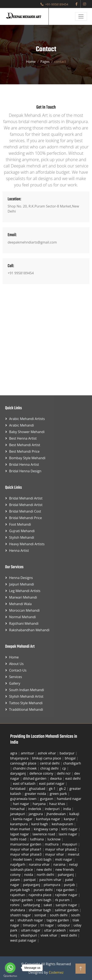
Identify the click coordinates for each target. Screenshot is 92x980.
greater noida (36, 794)
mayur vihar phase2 (61, 849)
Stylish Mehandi (22, 537)
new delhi (45, 870)
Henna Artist (19, 551)
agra (14, 753)
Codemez (56, 972)
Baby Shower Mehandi (27, 432)
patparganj (32, 885)
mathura (52, 844)
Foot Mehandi (20, 524)
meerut (74, 854)
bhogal (70, 758)
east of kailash (25, 783)
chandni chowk (25, 768)
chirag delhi (50, 768)
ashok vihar (47, 753)
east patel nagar (52, 783)
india (68, 809)
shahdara (18, 910)
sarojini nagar (67, 905)
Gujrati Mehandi (22, 531)
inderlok (35, 809)
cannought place (24, 763)
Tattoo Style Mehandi (26, 703)
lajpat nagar (20, 834)
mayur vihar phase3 (26, 854)
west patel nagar (24, 940)
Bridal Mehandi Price (26, 518)
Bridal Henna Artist (24, 464)
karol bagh (40, 824)
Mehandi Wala (20, 604)
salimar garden (67, 910)
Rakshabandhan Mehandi (29, 630)
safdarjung (32, 905)
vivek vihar (49, 935)
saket (48, 905)
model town (23, 859)
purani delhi (44, 890)
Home (31, 62)
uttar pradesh (55, 930)
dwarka (56, 778)
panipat (30, 880)
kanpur (70, 819)
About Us (16, 664)
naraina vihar (40, 864)
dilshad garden (35, 778)
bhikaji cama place (47, 758)
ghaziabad (38, 789)
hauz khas (58, 804)
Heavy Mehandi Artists (27, 544)
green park (59, 794)
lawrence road (44, 834)
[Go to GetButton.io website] (10, 976)
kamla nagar (23, 819)
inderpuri (53, 809)
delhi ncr (64, 773)
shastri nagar (21, 915)
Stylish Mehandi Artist (26, 696)
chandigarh (72, 763)
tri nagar (48, 925)
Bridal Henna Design (25, 471)
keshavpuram (63, 824)
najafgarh (18, 864)
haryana (40, 804)
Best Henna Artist (23, 438)
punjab (70, 885)
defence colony (42, 773)
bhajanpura (20, 758)
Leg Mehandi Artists (25, 591)
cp (65, 768)
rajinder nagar (67, 895)
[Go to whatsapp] (10, 968)
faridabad (18, 789)
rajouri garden (22, 900)
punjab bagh (21, 890)
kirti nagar (70, 829)
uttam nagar (31, 930)
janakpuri (18, 814)
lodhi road (19, 839)
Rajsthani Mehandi (24, 623)
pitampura (52, 885)
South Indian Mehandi (27, 690)
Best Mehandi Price (24, 451)
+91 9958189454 (21, 273)
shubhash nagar (31, 920)
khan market (21, 829)
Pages (45, 62)
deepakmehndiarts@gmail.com (32, 242)
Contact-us (18, 670)
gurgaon (47, 799)
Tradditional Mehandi (26, 709)
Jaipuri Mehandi (22, 584)
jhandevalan (56, 814)
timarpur (30, 925)
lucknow (54, 839)
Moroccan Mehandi (24, 610)
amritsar (28, 753)
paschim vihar (51, 880)
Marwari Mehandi (23, 597)
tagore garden (58, 920)
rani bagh (44, 900)
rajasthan (18, 895)
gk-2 (63, 789)
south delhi (59, 915)
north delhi (46, 875)
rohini (15, 905)
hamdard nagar (69, 799)
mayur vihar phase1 (26, 849)
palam (16, 880)
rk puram (63, 900)
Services (16, 677)
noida (29, 875)
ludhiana (37, 839)
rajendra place (40, 895)
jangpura (36, 814)
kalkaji (74, 814)
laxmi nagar (68, 834)
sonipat (41, 915)
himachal (18, 809)
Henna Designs (21, 578)
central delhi (50, 763)
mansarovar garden (26, 844)
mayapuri (70, 844)
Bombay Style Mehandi (27, 458)
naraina (60, 864)
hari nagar (21, 804)
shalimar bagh (40, 910)
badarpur (67, 753)
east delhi (73, 778)
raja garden (66, 890)
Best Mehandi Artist (25, 445)
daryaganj (18, 773)
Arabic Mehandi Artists (27, 419)
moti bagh (44, 859)
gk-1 (53, 789)
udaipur (64, 925)
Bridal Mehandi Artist (26, 498)
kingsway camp (46, 829)
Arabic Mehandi (22, 425)
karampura (19, 824)
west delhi (69, 935)
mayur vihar (55, 854)
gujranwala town (24, 799)
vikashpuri (29, 935)
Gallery (15, 683)
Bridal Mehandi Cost (25, 511)
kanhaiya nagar (49, 819)
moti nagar (64, 859)
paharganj (66, 875)
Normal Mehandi (22, 617)
